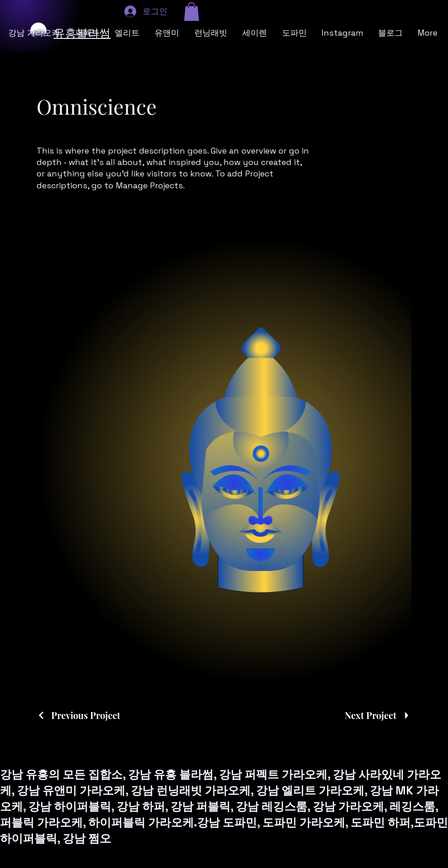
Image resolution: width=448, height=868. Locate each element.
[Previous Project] (78, 715)
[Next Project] (378, 715)
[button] (192, 12)
